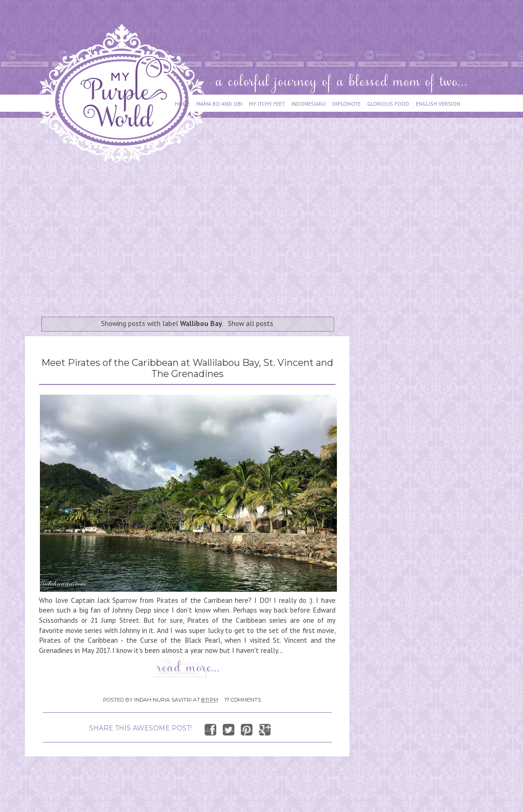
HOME (182, 104)
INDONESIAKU (309, 104)
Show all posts (251, 323)
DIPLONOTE (346, 104)
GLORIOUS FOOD (388, 104)
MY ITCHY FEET (267, 104)
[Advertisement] (191, 235)
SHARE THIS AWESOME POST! (140, 728)
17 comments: (243, 700)
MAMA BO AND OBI (219, 104)
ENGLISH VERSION (438, 104)
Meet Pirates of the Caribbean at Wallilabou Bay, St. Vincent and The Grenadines (187, 368)
